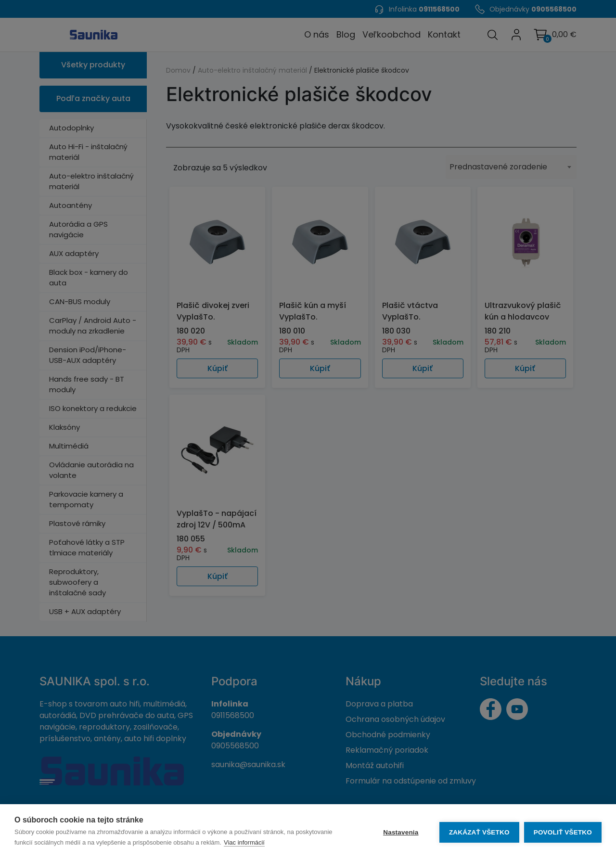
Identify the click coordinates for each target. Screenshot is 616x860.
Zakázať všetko (479, 832)
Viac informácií (244, 842)
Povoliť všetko (563, 832)
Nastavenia (401, 832)
